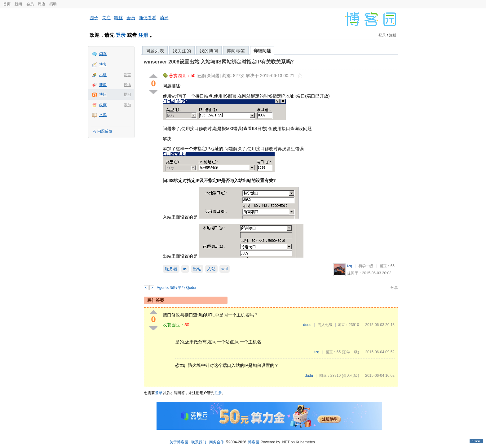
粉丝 (118, 18)
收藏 (103, 105)
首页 (7, 4)
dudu (307, 325)
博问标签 (236, 51)
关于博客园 (179, 442)
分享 (394, 288)
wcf (225, 269)
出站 (197, 269)
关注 (106, 18)
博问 (103, 94)
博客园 (254, 442)
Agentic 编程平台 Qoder (177, 288)
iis (185, 269)
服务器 (171, 269)
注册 (143, 35)
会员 (30, 4)
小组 (103, 75)
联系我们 (199, 442)
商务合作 (217, 442)
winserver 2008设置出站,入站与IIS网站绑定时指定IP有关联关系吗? (219, 62)
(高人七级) (350, 376)
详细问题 (262, 51)
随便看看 (148, 18)
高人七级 (325, 325)
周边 (42, 4)
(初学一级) (350, 352)
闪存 (103, 54)
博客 (103, 64)
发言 (127, 75)
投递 (127, 85)
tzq (350, 266)
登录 (121, 35)
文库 (103, 115)
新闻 (18, 4)
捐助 (53, 4)
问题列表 (155, 51)
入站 (211, 269)
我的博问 (209, 51)
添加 (127, 105)
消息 (164, 18)
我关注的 (182, 51)
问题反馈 (105, 131)
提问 (127, 94)
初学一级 (366, 266)
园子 (94, 18)
